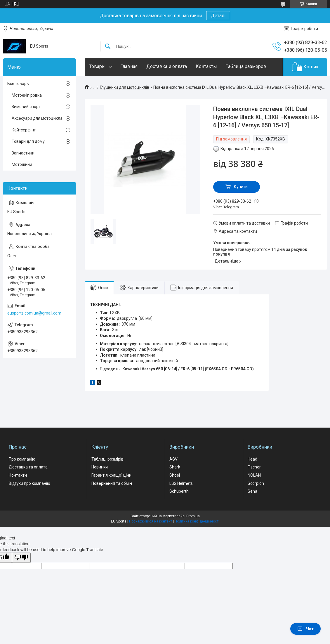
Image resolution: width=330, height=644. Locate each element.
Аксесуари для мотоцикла (37, 118)
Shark (175, 467)
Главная (129, 66)
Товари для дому (28, 141)
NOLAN (254, 475)
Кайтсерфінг (24, 130)
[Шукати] (108, 47)
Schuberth (179, 491)
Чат (305, 629)
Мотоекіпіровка (27, 95)
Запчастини (23, 153)
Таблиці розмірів (107, 459)
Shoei (175, 475)
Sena (252, 491)
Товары (97, 66)
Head (252, 459)
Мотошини (22, 164)
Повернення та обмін (112, 483)
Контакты (206, 66)
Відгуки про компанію (29, 483)
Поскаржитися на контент (151, 521)
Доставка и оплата (167, 66)
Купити (241, 187)
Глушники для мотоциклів (125, 87)
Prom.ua (193, 516)
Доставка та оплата (28, 467)
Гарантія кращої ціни (111, 475)
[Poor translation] (21, 558)
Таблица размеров (246, 66)
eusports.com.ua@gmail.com (34, 313)
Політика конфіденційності (197, 521)
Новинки (100, 467)
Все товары (18, 84)
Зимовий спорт (26, 107)
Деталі (218, 16)
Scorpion (256, 483)
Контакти (18, 475)
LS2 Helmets (181, 483)
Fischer (254, 467)
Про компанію (22, 459)
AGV (173, 459)
